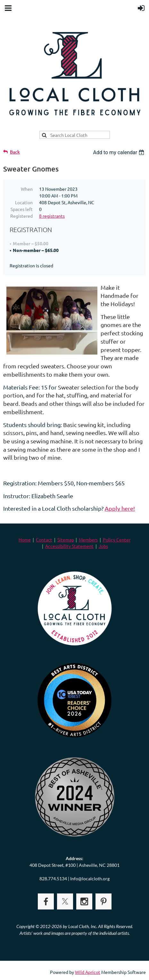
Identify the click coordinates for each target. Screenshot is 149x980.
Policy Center (117, 540)
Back (15, 152)
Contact (44, 540)
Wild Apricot (88, 972)
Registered (21, 216)
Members (88, 540)
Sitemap (66, 540)
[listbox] (119, 152)
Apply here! (120, 508)
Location (24, 202)
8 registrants (52, 216)
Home (25, 540)
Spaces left (22, 209)
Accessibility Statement (69, 546)
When (27, 189)
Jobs (103, 546)
